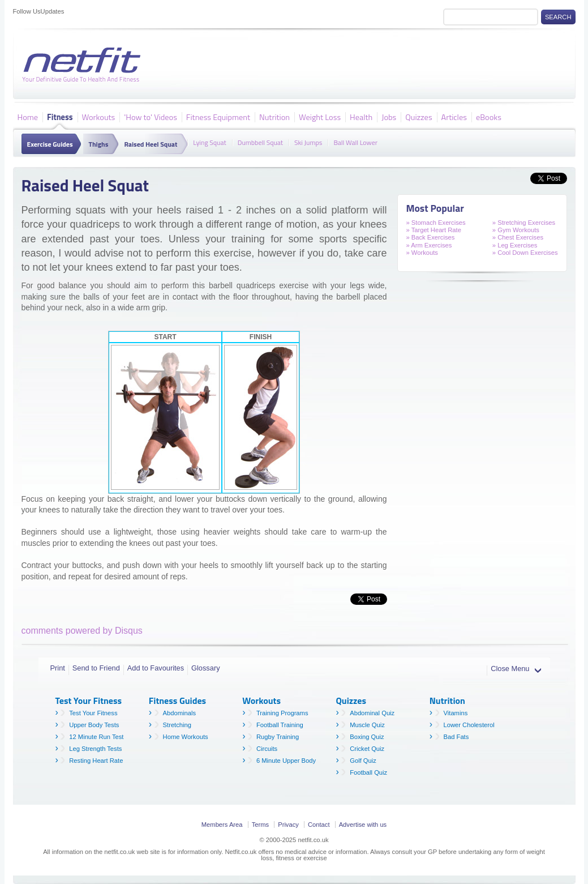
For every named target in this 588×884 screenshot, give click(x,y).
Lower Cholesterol (469, 725)
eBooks (489, 117)
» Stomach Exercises (436, 223)
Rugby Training (278, 737)
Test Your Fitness (93, 713)
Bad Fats (456, 737)
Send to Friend (96, 668)
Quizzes (419, 117)
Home (28, 117)
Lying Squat (209, 142)
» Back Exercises (431, 237)
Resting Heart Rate (96, 761)
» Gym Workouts (516, 230)
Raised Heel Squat (151, 144)
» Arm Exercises (429, 245)
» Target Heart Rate (434, 230)
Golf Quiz (363, 761)
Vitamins (456, 713)
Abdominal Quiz (372, 713)
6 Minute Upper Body (286, 761)
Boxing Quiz (367, 737)
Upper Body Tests (94, 725)
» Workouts (422, 253)
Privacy (288, 825)
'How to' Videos (151, 117)
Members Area (222, 825)
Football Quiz (368, 772)
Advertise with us (363, 825)
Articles (454, 117)
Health (361, 117)
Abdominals (179, 713)
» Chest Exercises (518, 237)
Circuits (267, 749)
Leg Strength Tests (95, 749)
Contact (319, 825)
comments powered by (82, 631)
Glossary (206, 668)
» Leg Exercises (515, 245)
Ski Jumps (308, 142)
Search (558, 17)
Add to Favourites (156, 668)
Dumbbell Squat (260, 142)
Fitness (60, 117)
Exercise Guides (50, 144)
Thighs (99, 144)
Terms (260, 825)
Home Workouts (186, 737)
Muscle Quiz (367, 725)
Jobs (389, 117)
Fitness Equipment (218, 117)
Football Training (280, 725)
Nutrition (274, 117)
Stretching (177, 725)
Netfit (84, 65)
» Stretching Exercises (524, 223)
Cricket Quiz (367, 749)
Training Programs (282, 713)
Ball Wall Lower (355, 142)
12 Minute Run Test (96, 737)
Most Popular (435, 208)
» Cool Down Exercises (525, 253)
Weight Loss (320, 117)
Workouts (99, 117)
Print (58, 668)
